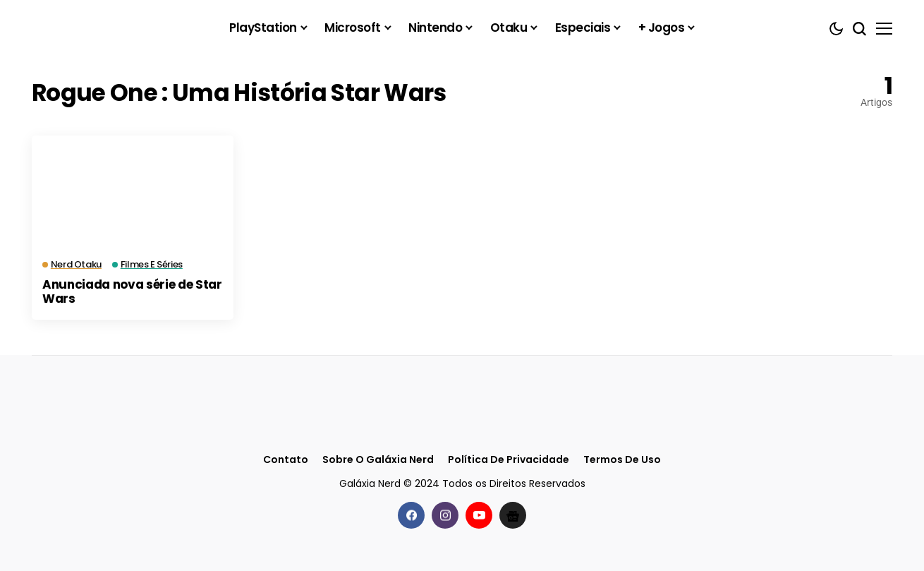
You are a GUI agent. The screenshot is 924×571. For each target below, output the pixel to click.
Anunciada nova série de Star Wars (132, 291)
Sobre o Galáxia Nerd (378, 460)
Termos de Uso (622, 460)
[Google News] (513, 515)
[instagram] (445, 515)
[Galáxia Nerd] (102, 28)
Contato (286, 460)
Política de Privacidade (509, 460)
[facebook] (411, 515)
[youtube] (479, 515)
